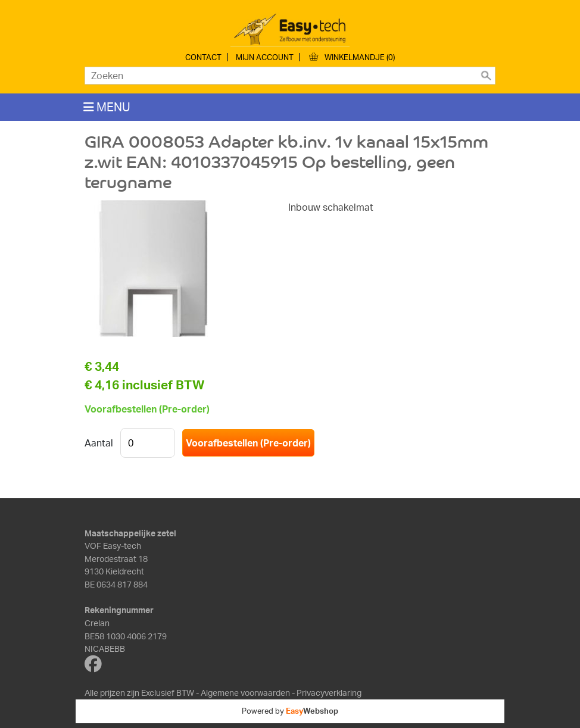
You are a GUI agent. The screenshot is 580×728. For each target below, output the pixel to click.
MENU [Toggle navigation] (107, 107)
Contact (203, 57)
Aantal (99, 443)
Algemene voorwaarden (245, 692)
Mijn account (265, 57)
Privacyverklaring (329, 692)
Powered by (290, 711)
